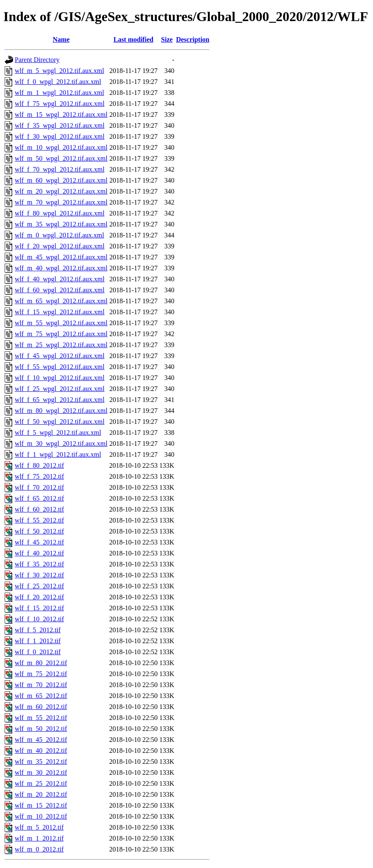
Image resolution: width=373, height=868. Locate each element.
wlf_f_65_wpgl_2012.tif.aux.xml (60, 400)
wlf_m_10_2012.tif (41, 816)
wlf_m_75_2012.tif (41, 674)
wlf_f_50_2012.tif (39, 531)
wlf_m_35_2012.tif (41, 762)
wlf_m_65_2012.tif (41, 696)
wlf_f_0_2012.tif (38, 652)
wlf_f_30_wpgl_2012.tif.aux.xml (60, 136)
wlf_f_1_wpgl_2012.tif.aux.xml (58, 454)
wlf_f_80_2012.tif (39, 465)
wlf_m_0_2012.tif (39, 849)
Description (193, 39)
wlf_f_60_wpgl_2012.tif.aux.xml (60, 290)
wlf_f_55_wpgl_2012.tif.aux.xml (60, 367)
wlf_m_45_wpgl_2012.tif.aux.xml (61, 257)
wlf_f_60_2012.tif (39, 509)
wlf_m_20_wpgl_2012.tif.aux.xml (61, 191)
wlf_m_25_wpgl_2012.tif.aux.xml (61, 345)
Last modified (133, 39)
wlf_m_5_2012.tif (39, 827)
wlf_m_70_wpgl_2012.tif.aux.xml (61, 202)
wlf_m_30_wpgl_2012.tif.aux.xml (61, 443)
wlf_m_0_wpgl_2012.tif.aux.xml (59, 235)
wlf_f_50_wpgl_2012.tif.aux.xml (60, 422)
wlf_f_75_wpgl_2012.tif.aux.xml (60, 104)
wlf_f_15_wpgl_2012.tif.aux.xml (60, 312)
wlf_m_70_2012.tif (41, 685)
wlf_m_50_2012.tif (41, 729)
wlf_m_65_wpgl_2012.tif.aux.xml (61, 301)
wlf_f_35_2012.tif (39, 564)
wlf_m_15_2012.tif (41, 805)
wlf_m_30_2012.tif (41, 772)
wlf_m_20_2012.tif (41, 794)
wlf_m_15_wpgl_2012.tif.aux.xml (61, 115)
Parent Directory (37, 60)
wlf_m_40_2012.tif (41, 751)
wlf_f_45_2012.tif (39, 542)
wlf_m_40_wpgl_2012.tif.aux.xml (61, 268)
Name (61, 39)
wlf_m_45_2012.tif (41, 740)
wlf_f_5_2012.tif (38, 630)
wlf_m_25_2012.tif (41, 783)
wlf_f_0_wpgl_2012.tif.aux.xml (58, 82)
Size (167, 39)
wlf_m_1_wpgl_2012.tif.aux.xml (59, 93)
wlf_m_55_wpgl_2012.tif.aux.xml (61, 323)
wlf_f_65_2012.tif (39, 498)
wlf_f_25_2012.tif (39, 586)
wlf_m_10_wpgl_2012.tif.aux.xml (61, 147)
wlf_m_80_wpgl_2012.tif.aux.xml (61, 411)
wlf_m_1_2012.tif (39, 838)
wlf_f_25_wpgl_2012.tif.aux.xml (60, 389)
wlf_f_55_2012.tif (39, 520)
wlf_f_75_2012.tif (39, 476)
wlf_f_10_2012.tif (39, 619)
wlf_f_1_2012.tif (38, 641)
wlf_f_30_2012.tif (39, 575)
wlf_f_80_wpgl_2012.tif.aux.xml (60, 213)
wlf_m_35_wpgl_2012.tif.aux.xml (61, 224)
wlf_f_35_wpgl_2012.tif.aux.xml (60, 125)
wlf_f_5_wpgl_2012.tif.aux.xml (58, 433)
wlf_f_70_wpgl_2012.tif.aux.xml (60, 169)
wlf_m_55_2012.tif (41, 718)
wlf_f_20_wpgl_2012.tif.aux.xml (60, 246)
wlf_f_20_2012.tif (39, 597)
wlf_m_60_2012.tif (41, 707)
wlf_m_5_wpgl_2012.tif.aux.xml (59, 71)
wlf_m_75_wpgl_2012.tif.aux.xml (61, 334)
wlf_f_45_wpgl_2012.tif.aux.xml (60, 356)
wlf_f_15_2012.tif (39, 608)
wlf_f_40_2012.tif (39, 553)
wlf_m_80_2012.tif (41, 663)
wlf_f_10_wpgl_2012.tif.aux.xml (60, 378)
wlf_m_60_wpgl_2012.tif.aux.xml (61, 180)
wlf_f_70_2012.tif (39, 487)
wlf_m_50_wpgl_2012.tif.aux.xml (61, 158)
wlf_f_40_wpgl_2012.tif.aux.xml (60, 279)
